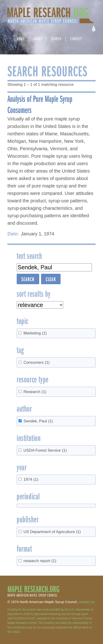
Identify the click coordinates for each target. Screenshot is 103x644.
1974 (31, 479)
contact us (87, 602)
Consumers (37, 362)
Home (21, 38)
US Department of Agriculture (52, 532)
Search (56, 38)
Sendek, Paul (38, 421)
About (38, 38)
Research (35, 392)
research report (40, 561)
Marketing (35, 333)
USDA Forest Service (45, 450)
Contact (76, 38)
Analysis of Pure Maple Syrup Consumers (40, 104)
